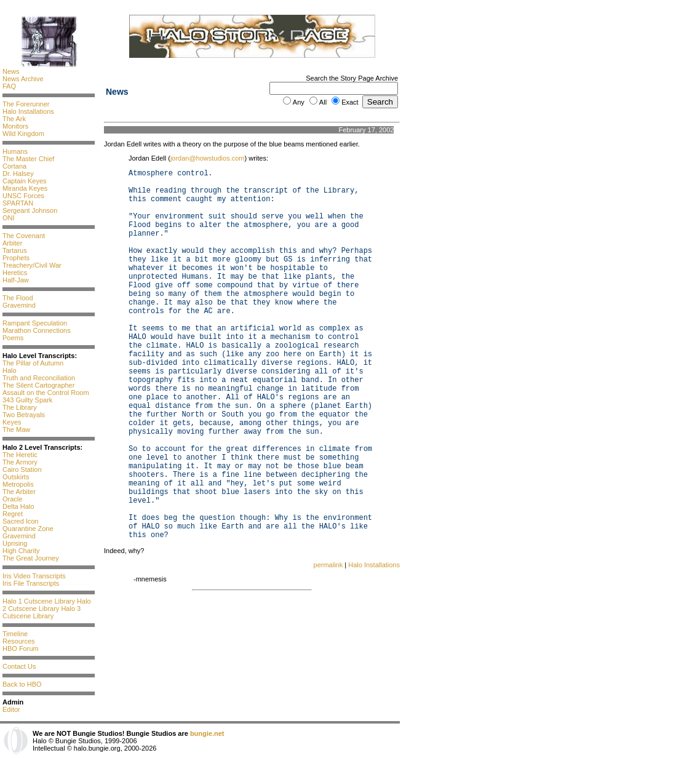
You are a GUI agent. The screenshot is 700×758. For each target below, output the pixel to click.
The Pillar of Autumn (33, 363)
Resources (19, 641)
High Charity (21, 551)
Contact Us (19, 666)
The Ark (14, 119)
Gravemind (19, 305)
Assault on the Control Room (46, 393)
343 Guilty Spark (27, 400)
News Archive (23, 79)
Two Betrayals (24, 415)
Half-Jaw (16, 280)
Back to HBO (22, 684)
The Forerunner (26, 104)
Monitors (15, 126)
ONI (9, 218)
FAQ (9, 86)
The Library (20, 407)
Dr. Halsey (18, 174)
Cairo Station (22, 469)
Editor (11, 709)
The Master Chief (28, 159)
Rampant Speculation (35, 323)
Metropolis (18, 484)
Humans (15, 151)
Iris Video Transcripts (34, 576)
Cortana (14, 166)
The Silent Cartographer (38, 385)
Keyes (12, 422)
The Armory (20, 462)
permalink (328, 565)
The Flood (18, 298)
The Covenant (24, 236)
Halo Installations (28, 111)
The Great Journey (31, 558)
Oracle (12, 499)
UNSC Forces (23, 196)
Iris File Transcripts (31, 583)
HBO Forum (21, 648)
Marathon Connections (37, 330)
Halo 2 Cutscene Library (47, 605)
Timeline (15, 634)
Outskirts (16, 477)
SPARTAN (18, 203)
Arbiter (12, 243)
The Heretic (20, 455)
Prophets (16, 258)
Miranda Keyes (25, 188)
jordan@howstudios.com (208, 158)
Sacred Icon (21, 521)
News (11, 71)
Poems (13, 338)
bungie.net (207, 733)
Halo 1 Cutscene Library (39, 601)
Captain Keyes (25, 181)
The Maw (16, 429)
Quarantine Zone (28, 529)
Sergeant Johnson (30, 210)
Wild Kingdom (23, 134)
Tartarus (15, 250)
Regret (13, 514)
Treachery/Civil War (32, 265)
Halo (10, 370)
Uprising (15, 543)
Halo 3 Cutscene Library (42, 612)
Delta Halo (18, 506)
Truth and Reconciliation (39, 378)
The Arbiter (19, 492)
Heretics (15, 273)
